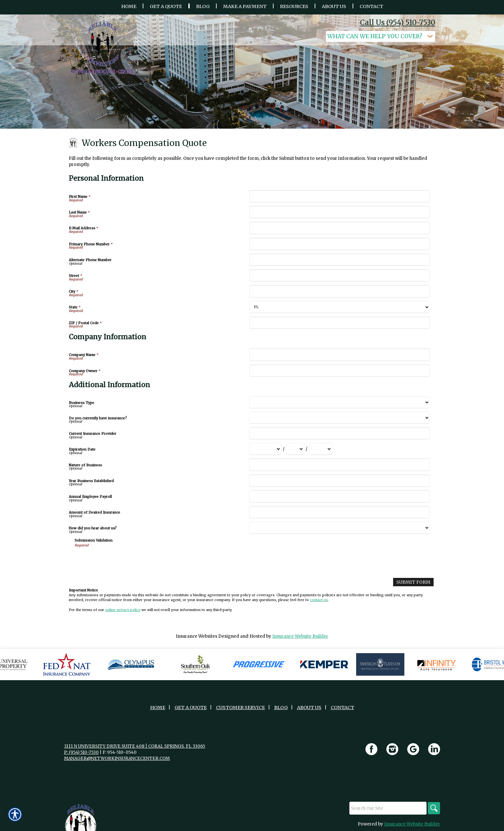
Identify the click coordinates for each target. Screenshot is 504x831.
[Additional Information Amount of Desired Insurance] (339, 512)
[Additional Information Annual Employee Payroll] (339, 496)
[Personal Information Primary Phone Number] (339, 244)
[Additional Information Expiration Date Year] (320, 449)
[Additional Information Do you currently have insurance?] (339, 418)
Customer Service (240, 707)
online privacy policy (123, 610)
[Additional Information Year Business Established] (339, 481)
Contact (342, 707)
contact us (319, 600)
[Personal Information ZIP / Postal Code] (339, 323)
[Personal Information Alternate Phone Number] (339, 260)
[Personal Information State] (339, 307)
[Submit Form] (414, 582)
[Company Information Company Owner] (339, 371)
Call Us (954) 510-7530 (398, 23)
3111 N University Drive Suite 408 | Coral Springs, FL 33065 (135, 746)
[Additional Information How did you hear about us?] (339, 528)
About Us (309, 707)
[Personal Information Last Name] (339, 212)
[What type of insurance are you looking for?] (381, 37)
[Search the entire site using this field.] (387, 808)
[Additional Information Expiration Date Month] (265, 449)
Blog (281, 707)
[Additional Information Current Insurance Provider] (339, 433)
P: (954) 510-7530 (81, 752)
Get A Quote (191, 707)
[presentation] (123, 561)
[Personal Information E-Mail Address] (339, 228)
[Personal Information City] (339, 291)
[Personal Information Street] (339, 275)
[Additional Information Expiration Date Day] (295, 449)
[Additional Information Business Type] (339, 402)
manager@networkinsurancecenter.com (117, 758)
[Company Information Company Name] (339, 355)
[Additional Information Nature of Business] (339, 465)
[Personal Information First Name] (339, 196)
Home (158, 707)
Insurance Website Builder (300, 636)
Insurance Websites (197, 636)
